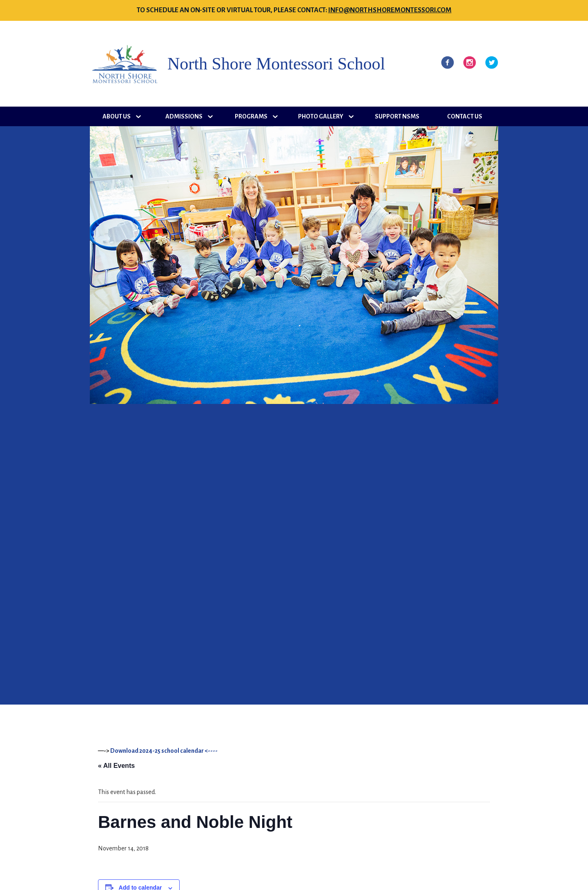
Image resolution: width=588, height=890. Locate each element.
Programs (251, 116)
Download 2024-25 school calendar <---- (164, 751)
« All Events (116, 766)
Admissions (184, 116)
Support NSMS (397, 116)
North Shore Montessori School (276, 64)
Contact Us (465, 116)
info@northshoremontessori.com (390, 10)
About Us (117, 116)
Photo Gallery (321, 116)
